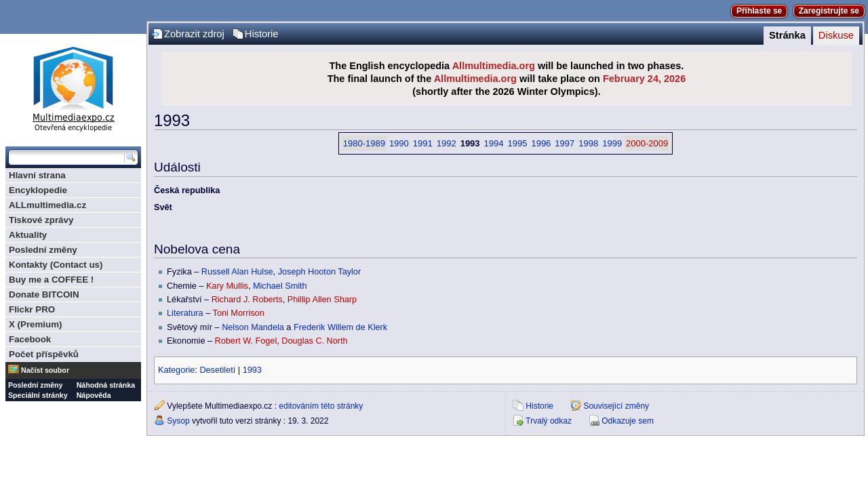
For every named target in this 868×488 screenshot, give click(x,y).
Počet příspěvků (44, 354)
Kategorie (176, 370)
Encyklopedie (38, 190)
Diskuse (836, 35)
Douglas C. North (314, 341)
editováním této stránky (321, 406)
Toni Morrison (239, 313)
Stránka (787, 35)
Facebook (30, 339)
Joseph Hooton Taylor (320, 272)
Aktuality (28, 235)
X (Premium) (36, 324)
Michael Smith (280, 286)
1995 (518, 143)
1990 (399, 143)
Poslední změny (43, 250)
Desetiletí (217, 370)
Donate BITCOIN (44, 294)
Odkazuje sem (628, 421)
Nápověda (94, 395)
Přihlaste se (759, 11)
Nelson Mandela (253, 327)
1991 (423, 143)
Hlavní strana (37, 175)
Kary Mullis (227, 286)
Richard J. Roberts (247, 300)
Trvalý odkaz (549, 421)
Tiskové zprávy (41, 220)
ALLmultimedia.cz (47, 205)
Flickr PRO (32, 309)
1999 (612, 143)
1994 (494, 143)
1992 (447, 143)
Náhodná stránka (106, 385)
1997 (565, 143)
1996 (541, 143)
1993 (252, 370)
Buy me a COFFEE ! (51, 280)
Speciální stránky (38, 395)
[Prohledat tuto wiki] (66, 157)
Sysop (178, 421)
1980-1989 (364, 143)
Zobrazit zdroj (194, 34)
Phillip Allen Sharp (322, 300)
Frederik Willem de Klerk (340, 327)
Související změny (616, 406)
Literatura (185, 313)
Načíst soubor (45, 370)
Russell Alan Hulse (237, 272)
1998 (588, 143)
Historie (262, 34)
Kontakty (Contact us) (56, 265)
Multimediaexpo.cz (73, 87)
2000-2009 (647, 143)
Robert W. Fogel (246, 341)
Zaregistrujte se (829, 11)
